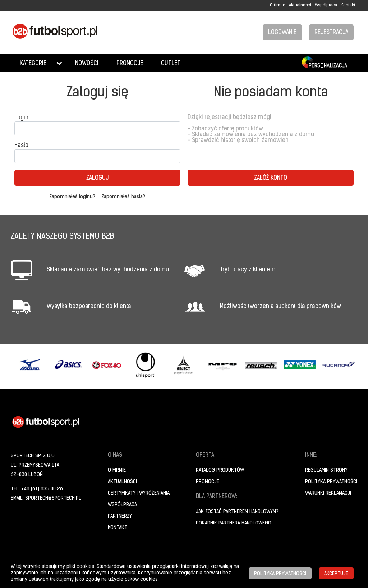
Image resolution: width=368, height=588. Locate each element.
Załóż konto (271, 178)
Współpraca (326, 5)
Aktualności (300, 5)
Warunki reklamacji (328, 493)
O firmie (278, 5)
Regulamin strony (326, 470)
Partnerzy (120, 516)
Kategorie (33, 64)
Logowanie (282, 33)
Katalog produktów (220, 470)
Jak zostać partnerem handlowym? (237, 512)
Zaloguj (97, 178)
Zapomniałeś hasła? (123, 197)
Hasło (21, 146)
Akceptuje (336, 574)
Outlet (171, 64)
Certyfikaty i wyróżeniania (139, 493)
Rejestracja (331, 33)
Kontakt (348, 5)
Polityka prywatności (331, 482)
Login (21, 118)
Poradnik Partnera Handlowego (234, 523)
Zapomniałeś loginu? (72, 197)
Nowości (87, 64)
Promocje (130, 64)
